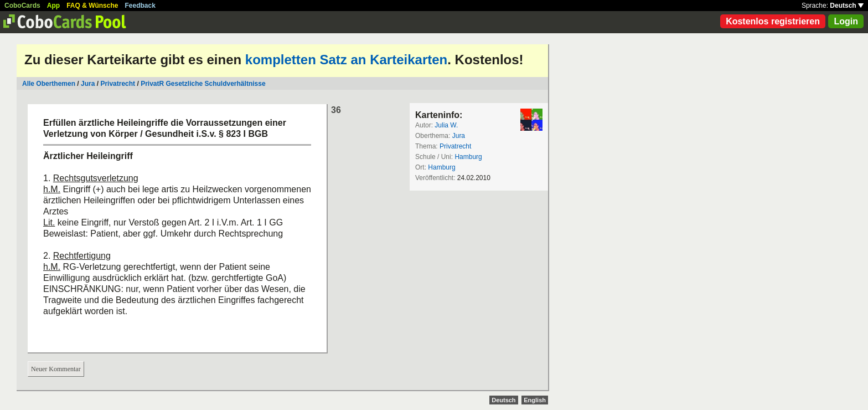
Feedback (140, 6)
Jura (88, 84)
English (535, 400)
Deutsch (847, 6)
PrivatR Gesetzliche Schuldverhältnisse (203, 84)
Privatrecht (118, 84)
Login (846, 21)
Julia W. (446, 125)
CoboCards (22, 6)
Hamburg (468, 157)
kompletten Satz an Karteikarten (346, 60)
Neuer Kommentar (56, 369)
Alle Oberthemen (49, 84)
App (53, 6)
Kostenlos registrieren (773, 21)
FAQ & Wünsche (92, 6)
